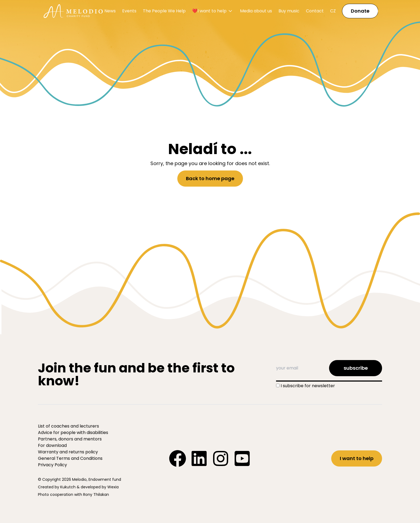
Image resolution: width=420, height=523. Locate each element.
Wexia (113, 487)
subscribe (356, 368)
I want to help (357, 458)
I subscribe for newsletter (308, 386)
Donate (360, 11)
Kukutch (68, 487)
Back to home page (210, 178)
